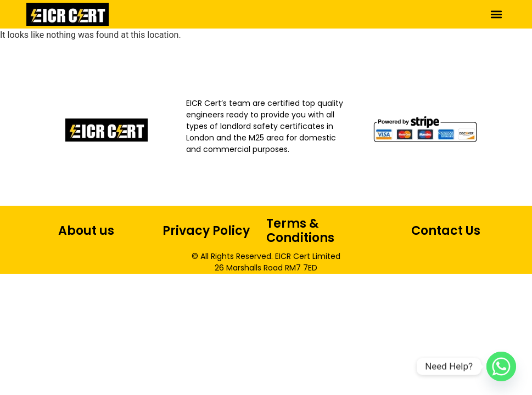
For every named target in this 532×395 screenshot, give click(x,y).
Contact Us (446, 231)
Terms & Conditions (300, 231)
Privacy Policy (206, 231)
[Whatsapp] (501, 366)
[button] (497, 14)
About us (86, 231)
